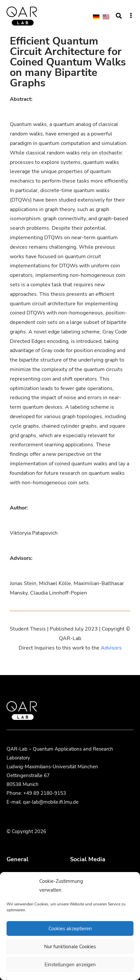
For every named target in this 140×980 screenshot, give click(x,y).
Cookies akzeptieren (70, 929)
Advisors (111, 648)
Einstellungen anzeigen (70, 965)
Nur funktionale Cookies (70, 947)
